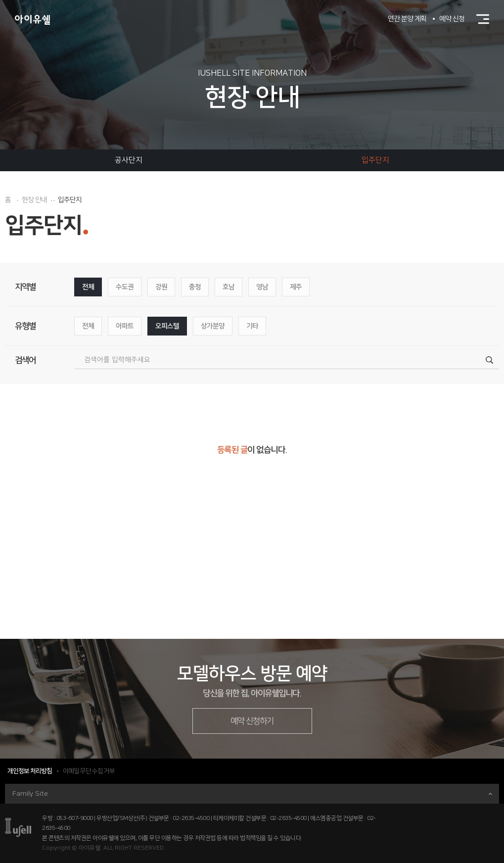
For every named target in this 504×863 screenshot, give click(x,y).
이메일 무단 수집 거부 (89, 771)
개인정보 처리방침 (30, 771)
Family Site (252, 794)
